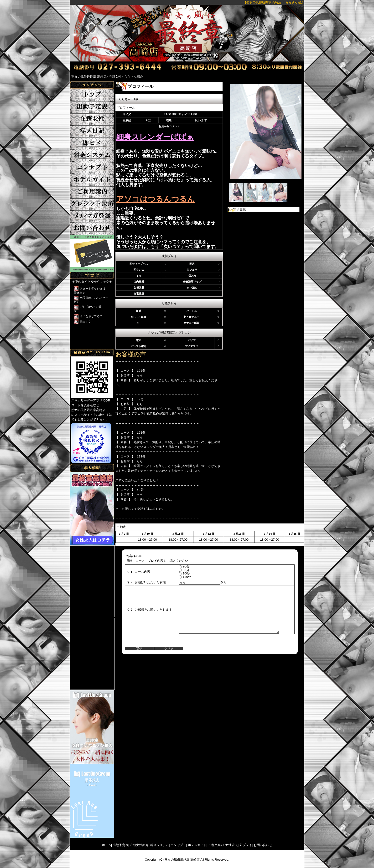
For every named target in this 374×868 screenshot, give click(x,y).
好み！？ (85, 322)
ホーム (106, 845)
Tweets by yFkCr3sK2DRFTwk (92, 346)
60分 (180, 567)
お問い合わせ (263, 845)
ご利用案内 (216, 845)
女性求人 (232, 845)
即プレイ (246, 845)
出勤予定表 (121, 845)
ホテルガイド (197, 845)
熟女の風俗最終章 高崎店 (182, 860)
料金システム (160, 845)
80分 (180, 570)
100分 (181, 573)
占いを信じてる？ (91, 316)
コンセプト (178, 845)
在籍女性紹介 (139, 845)
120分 (181, 577)
